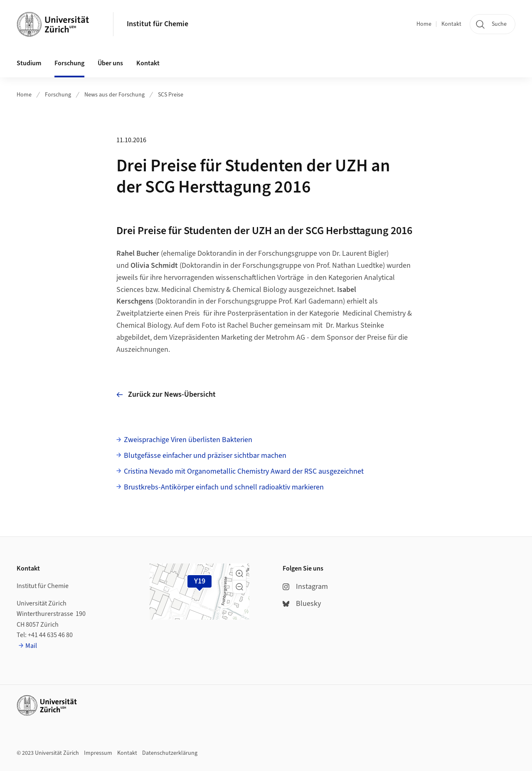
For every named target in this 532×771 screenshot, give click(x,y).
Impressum (98, 753)
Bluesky (302, 604)
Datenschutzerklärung (170, 753)
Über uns (110, 63)
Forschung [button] (69, 63)
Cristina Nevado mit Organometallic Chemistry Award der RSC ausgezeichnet (244, 471)
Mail (31, 646)
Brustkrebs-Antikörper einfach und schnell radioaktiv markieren (224, 487)
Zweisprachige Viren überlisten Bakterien (188, 440)
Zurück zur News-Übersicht (166, 394)
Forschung (58, 95)
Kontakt (451, 24)
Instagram (305, 587)
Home (424, 24)
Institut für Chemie (158, 24)
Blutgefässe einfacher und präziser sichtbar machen (205, 456)
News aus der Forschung (115, 95)
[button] (239, 573)
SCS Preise (171, 95)
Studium (29, 63)
